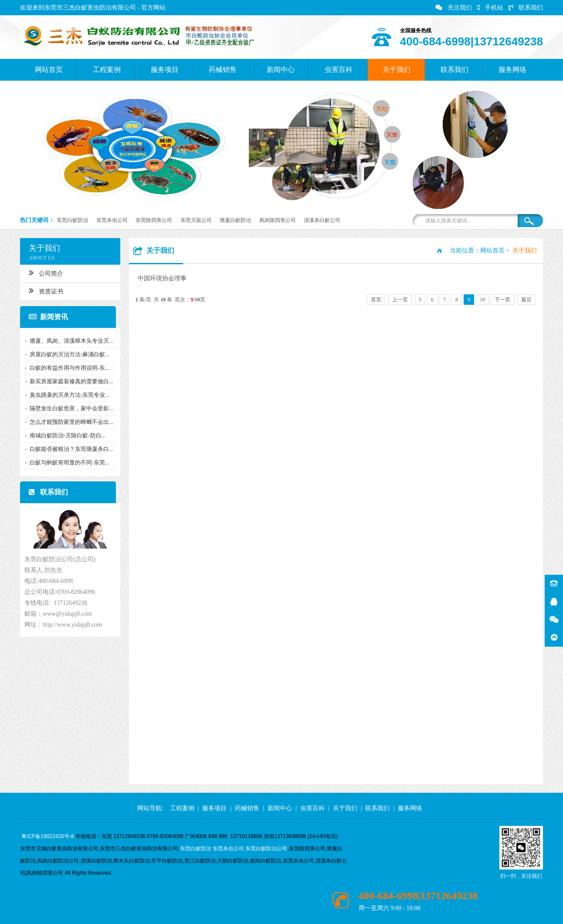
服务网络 (512, 70)
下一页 (502, 300)
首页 (376, 300)
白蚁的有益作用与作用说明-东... (68, 368)
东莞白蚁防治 (72, 220)
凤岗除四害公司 (278, 220)
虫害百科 (339, 70)
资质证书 (44, 290)
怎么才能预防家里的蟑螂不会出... (70, 422)
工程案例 (107, 70)
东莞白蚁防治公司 (266, 849)
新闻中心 (281, 70)
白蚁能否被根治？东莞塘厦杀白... (70, 449)
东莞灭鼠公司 (196, 220)
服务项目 (165, 70)
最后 (526, 300)
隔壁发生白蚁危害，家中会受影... (70, 408)
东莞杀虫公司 (112, 220)
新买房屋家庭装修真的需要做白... (70, 381)
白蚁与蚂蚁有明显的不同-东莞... (68, 462)
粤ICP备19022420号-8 (47, 836)
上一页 (400, 300)
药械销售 (223, 70)
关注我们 (454, 8)
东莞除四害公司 (154, 220)
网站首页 (49, 70)
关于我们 (397, 70)
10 (482, 300)
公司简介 (44, 273)
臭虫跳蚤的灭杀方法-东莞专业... (68, 395)
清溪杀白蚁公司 (322, 220)
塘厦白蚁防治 (235, 220)
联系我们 (526, 8)
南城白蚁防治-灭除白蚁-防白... (66, 435)
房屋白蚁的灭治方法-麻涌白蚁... (68, 354)
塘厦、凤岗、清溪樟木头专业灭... (70, 341)
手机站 (490, 8)
